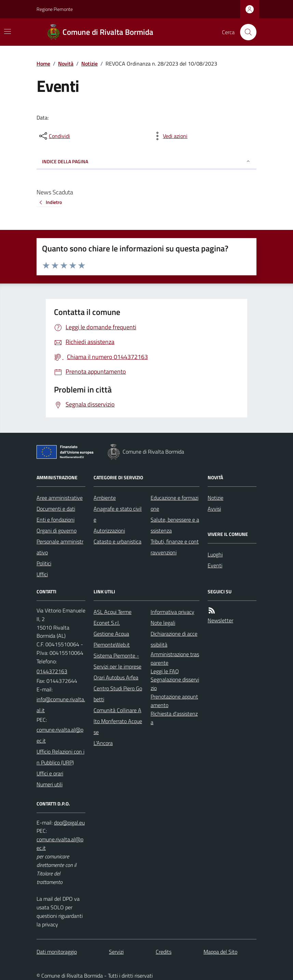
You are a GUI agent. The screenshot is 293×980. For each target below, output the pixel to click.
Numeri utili (50, 784)
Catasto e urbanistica (117, 541)
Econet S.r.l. (107, 623)
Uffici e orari (50, 773)
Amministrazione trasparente (175, 658)
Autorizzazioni (109, 530)
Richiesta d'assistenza (174, 718)
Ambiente (105, 498)
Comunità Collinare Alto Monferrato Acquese (118, 721)
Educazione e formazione (175, 503)
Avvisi (214, 509)
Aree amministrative (60, 498)
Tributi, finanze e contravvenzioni (175, 547)
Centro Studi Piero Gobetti (118, 694)
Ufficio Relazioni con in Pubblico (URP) (60, 757)
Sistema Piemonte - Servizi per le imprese (117, 661)
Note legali (163, 623)
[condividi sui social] (54, 136)
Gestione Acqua (111, 634)
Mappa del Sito (220, 952)
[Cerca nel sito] (246, 32)
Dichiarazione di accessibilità (174, 639)
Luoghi (215, 554)
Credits (164, 952)
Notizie (89, 64)
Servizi (116, 952)
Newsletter (220, 620)
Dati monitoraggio (57, 952)
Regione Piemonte (55, 9)
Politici (44, 563)
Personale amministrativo (60, 547)
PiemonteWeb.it (112, 645)
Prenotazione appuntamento (174, 701)
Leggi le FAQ (165, 671)
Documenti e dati (56, 509)
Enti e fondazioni (55, 520)
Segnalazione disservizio (175, 684)
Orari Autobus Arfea (116, 677)
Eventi (215, 565)
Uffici (42, 574)
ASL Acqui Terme (113, 612)
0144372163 (52, 671)
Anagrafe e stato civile (118, 514)
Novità (66, 64)
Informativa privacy (172, 612)
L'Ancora (103, 743)
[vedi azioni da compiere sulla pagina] (170, 136)
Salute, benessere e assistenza (175, 525)
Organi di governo (57, 530)
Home (43, 64)
